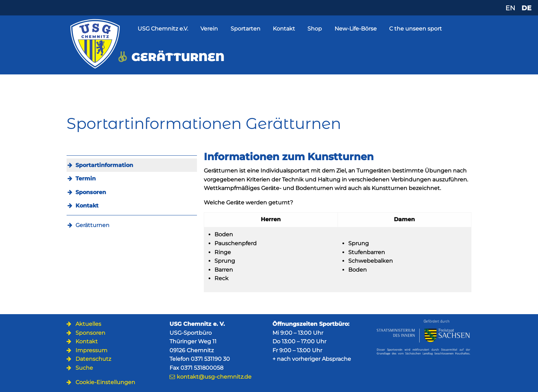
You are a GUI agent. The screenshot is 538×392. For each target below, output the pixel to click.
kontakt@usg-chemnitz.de (214, 377)
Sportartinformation (104, 165)
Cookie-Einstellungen (105, 382)
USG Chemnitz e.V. (163, 29)
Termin (86, 179)
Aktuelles (88, 324)
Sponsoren (91, 192)
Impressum (91, 350)
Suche (84, 368)
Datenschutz (93, 359)
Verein (209, 29)
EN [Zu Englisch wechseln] (510, 8)
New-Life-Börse (356, 29)
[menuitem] (132, 165)
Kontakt (284, 29)
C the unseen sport (416, 29)
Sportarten (245, 29)
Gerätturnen (92, 225)
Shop (315, 29)
